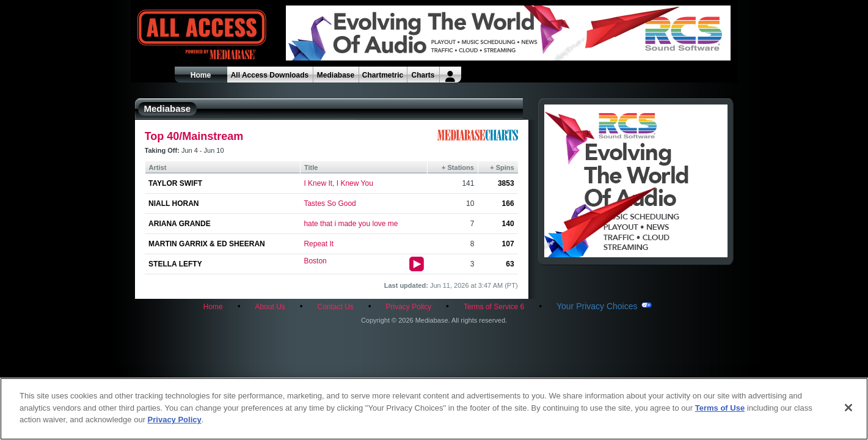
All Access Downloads (270, 75)
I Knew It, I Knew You (338, 183)
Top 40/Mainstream (194, 136)
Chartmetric (383, 75)
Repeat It (319, 244)
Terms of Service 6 (494, 307)
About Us (270, 307)
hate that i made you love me (351, 224)
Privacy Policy (409, 307)
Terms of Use (720, 408)
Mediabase (336, 75)
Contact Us (335, 307)
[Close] (848, 408)
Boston (315, 261)
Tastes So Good (330, 204)
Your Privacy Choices (597, 306)
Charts (423, 75)
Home (201, 75)
